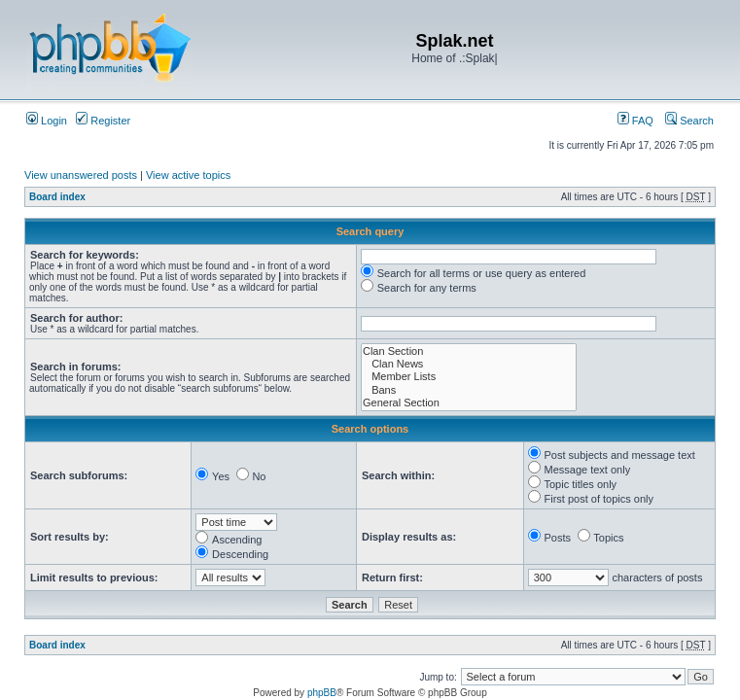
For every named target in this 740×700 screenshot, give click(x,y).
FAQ (635, 121)
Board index (57, 197)
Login (47, 121)
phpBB (322, 693)
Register (103, 121)
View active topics (188, 175)
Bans (469, 390)
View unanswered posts (81, 175)
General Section (469, 403)
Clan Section (469, 351)
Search (689, 121)
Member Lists (469, 377)
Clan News (469, 364)
